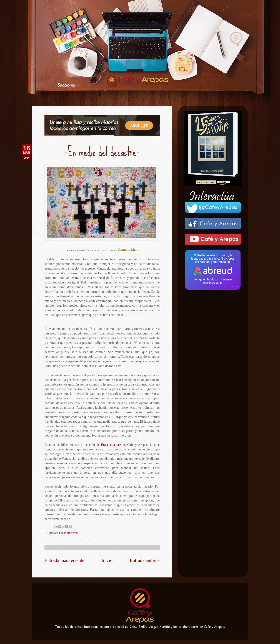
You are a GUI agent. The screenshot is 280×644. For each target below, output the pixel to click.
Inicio (107, 559)
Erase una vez (111, 444)
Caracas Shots (129, 249)
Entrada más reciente (64, 559)
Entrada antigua (145, 559)
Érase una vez (68, 532)
